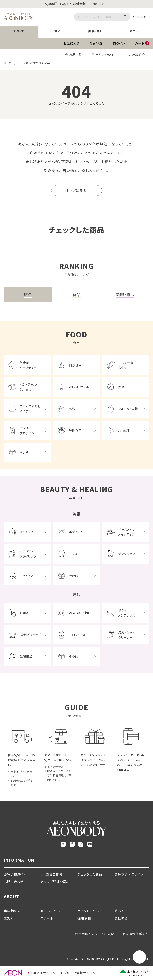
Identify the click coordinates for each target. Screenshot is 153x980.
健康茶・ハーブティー (28, 365)
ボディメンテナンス (127, 613)
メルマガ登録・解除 (54, 882)
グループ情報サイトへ (79, 973)
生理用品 (26, 656)
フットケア (27, 575)
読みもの (121, 911)
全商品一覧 (74, 55)
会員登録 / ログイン (129, 874)
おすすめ (141, 17)
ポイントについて (90, 911)
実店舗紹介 (137, 55)
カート (142, 43)
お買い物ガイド (15, 874)
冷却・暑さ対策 (79, 613)
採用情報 (84, 918)
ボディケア (76, 532)
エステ (8, 918)
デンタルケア (127, 554)
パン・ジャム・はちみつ (29, 387)
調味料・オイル (79, 387)
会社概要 (121, 918)
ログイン (119, 43)
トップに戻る (76, 190)
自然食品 (75, 365)
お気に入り (71, 43)
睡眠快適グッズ (30, 635)
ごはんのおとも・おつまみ (31, 409)
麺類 (72, 409)
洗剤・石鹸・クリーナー (126, 635)
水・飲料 (124, 430)
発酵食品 (75, 430)
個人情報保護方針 (136, 934)
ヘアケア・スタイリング (28, 554)
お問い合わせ (14, 882)
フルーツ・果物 (128, 409)
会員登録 (96, 43)
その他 (24, 452)
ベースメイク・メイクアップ (128, 532)
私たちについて (103, 55)
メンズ (73, 554)
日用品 (25, 613)
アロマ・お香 (77, 635)
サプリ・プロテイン (27, 430)
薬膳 (121, 387)
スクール (47, 918)
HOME (9, 63)
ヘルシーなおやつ (126, 365)
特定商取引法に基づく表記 (95, 934)
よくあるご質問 (51, 874)
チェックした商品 (90, 874)
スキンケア (27, 532)
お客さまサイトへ (43, 973)
